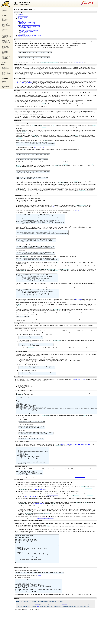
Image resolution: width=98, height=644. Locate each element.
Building (3, 80)
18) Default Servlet (6, 38)
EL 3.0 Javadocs (5, 72)
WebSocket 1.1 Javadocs (7, 73)
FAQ (3, 12)
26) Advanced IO (5, 49)
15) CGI (3, 34)
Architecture (4, 85)
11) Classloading (5, 29)
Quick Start (20, 15)
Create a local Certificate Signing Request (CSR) (31, 26)
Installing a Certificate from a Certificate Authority (29, 25)
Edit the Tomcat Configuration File (28, 24)
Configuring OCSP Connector (27, 32)
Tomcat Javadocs (5, 69)
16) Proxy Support (6, 35)
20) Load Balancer (5, 40)
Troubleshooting (21, 34)
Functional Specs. (5, 86)
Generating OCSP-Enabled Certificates (29, 30)
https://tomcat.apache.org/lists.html (45, 538)
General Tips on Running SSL (24, 20)
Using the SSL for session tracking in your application (30, 35)
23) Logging (4, 45)
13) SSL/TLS (4, 32)
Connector (77, 212)
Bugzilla (39, 601)
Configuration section (78, 63)
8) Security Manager (6, 25)
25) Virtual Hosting (6, 48)
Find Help (37, 632)
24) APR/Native (5, 46)
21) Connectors (5, 41)
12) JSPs (3, 30)
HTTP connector (79, 309)
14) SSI (3, 33)
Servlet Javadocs (5, 70)
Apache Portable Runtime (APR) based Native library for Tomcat (76, 460)
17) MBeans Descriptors (7, 37)
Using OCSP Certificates (23, 29)
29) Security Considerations (5, 54)
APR (53, 209)
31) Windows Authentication (5, 58)
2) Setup (4, 18)
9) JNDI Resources (5, 27)
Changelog (4, 81)
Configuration (5, 67)
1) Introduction (5, 17)
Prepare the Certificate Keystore (28, 22)
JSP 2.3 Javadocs (5, 71)
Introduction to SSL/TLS (23, 16)
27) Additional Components (5, 51)
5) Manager (4, 22)
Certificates (20, 19)
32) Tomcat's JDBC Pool (6, 60)
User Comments (5, 13)
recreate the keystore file (52, 515)
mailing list (64, 632)
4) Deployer (4, 21)
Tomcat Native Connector (80, 391)
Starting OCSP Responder (26, 33)
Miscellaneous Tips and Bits (24, 37)
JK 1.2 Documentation (6, 75)
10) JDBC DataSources (6, 28)
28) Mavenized (5, 52)
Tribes (3, 87)
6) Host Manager (5, 23)
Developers (4, 84)
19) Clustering (5, 39)
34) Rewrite (4, 62)
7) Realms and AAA (6, 24)
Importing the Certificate (26, 28)
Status (3, 83)
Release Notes (5, 66)
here (38, 635)
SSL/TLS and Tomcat (22, 17)
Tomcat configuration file (40, 509)
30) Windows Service (6, 56)
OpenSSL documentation (39, 148)
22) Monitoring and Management (6, 43)
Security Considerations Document (24, 83)
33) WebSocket (5, 61)
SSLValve (76, 547)
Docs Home (4, 11)
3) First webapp (5, 19)
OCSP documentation (80, 497)
